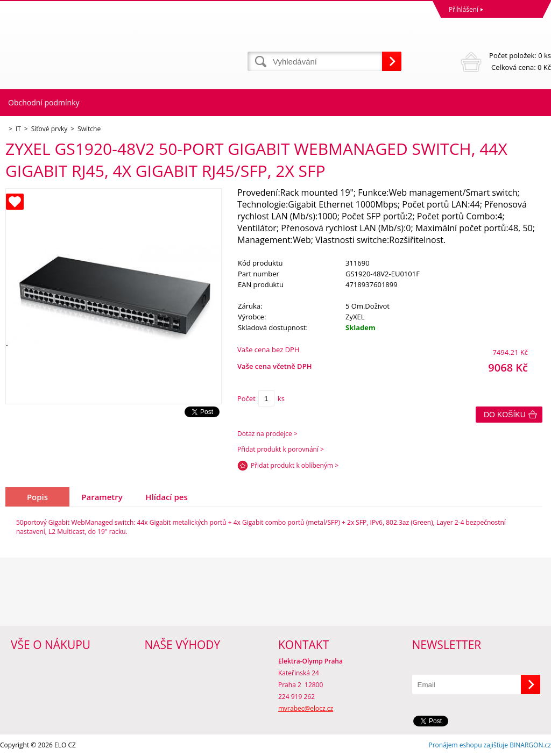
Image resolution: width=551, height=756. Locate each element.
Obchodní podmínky (44, 102)
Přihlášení (464, 9)
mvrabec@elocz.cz (306, 708)
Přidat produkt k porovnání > (281, 449)
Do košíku (505, 415)
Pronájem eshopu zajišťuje (468, 745)
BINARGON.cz (530, 745)
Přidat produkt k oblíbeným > (295, 465)
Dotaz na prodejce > (267, 434)
